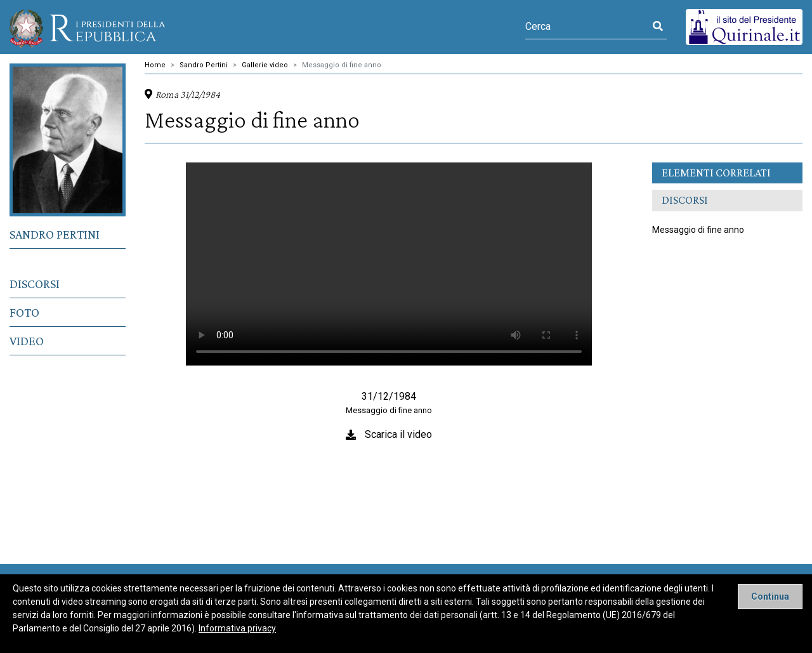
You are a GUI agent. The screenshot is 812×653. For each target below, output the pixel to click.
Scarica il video (398, 434)
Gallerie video (265, 65)
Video (27, 341)
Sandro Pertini (55, 234)
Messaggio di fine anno (342, 65)
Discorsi (35, 284)
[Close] (770, 597)
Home (155, 65)
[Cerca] (587, 27)
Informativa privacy (237, 628)
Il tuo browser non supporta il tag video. (389, 264)
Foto (24, 312)
